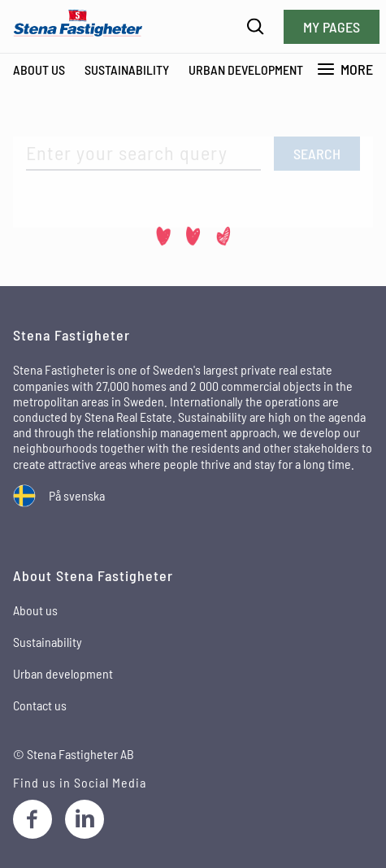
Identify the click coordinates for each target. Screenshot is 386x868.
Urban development (246, 69)
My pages (332, 27)
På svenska (77, 495)
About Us (39, 69)
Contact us (40, 705)
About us (35, 610)
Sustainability (127, 69)
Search (317, 154)
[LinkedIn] (85, 819)
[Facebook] (33, 819)
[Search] (256, 26)
